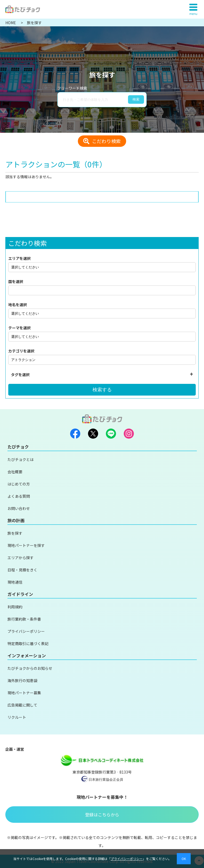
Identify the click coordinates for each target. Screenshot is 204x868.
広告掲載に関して (22, 705)
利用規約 (15, 607)
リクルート (17, 717)
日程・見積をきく (22, 570)
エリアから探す (21, 558)
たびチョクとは (21, 459)
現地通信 (15, 582)
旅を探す (15, 533)
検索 (136, 99)
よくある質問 (19, 496)
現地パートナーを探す (26, 545)
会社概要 (15, 472)
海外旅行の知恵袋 (22, 680)
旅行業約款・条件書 (24, 619)
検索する (102, 390)
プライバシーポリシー (26, 631)
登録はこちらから (102, 815)
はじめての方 (19, 484)
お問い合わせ (19, 508)
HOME (11, 23)
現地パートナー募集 (24, 693)
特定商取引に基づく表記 (28, 643)
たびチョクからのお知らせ (30, 668)
